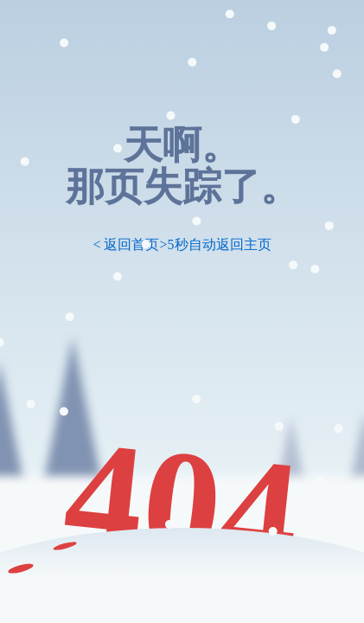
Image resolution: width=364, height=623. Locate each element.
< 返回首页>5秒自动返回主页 (182, 244)
